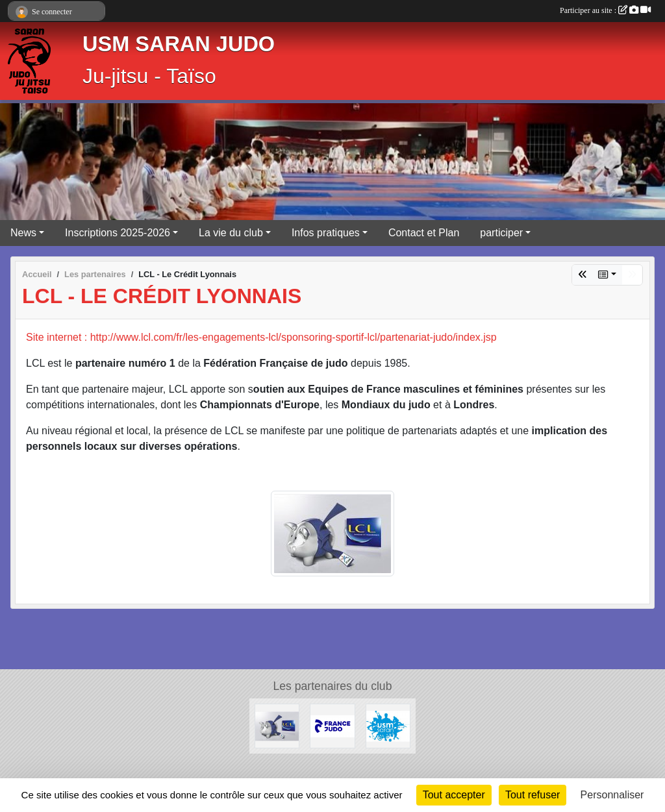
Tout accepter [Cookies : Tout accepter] (454, 795)
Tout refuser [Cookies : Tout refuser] (533, 795)
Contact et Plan (424, 233)
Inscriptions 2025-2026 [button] (118, 233)
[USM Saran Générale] (388, 725)
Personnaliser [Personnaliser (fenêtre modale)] (612, 795)
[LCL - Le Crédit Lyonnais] (277, 725)
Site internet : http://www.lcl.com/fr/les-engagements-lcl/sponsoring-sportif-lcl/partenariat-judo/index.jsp (261, 337)
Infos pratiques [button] (326, 233)
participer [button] (501, 233)
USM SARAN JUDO (179, 44)
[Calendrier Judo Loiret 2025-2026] (332, 725)
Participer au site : (605, 10)
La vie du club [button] (231, 233)
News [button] (23, 233)
